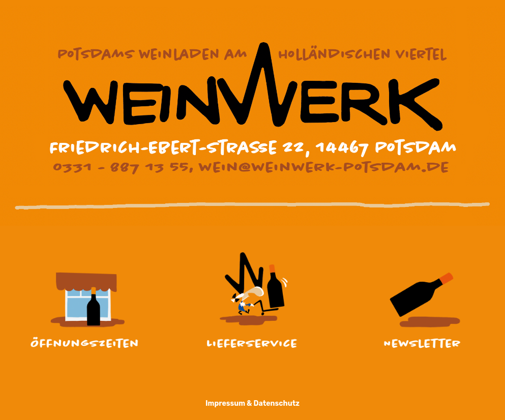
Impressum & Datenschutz (252, 403)
